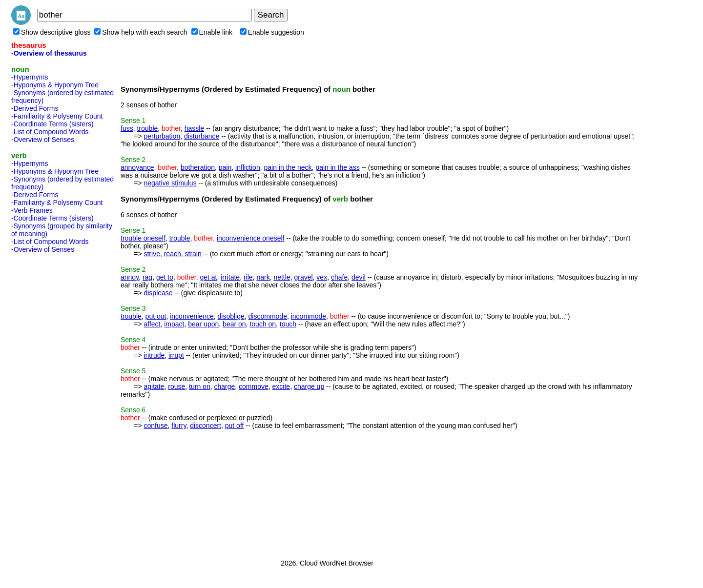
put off (235, 426)
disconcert (206, 426)
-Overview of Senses (43, 140)
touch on (263, 324)
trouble (147, 128)
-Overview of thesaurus (49, 53)
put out (156, 316)
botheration (198, 167)
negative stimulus (170, 183)
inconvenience (192, 316)
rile (248, 277)
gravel (303, 277)
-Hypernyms (30, 77)
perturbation (162, 136)
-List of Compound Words (50, 132)
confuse (155, 426)
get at (208, 277)
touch (288, 324)
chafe (339, 277)
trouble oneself (143, 238)
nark (263, 277)
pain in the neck (288, 167)
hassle (194, 128)
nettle (282, 277)
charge (224, 386)
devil (359, 277)
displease (158, 293)
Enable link (212, 32)
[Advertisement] (50, 403)
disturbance (202, 136)
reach (173, 254)
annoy (130, 277)
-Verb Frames (32, 210)
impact (174, 324)
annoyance (137, 167)
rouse (176, 386)
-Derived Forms (35, 108)
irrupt (176, 355)
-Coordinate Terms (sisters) (52, 124)
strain (193, 254)
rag (147, 277)
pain (225, 167)
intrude (154, 355)
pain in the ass (337, 167)
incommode (309, 316)
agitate (154, 386)
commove (254, 386)
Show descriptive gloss (52, 32)
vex (322, 277)
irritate (230, 277)
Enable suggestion (272, 32)
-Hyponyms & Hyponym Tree (55, 85)
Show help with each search (141, 32)
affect (152, 324)
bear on (234, 324)
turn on (200, 386)
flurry (179, 426)
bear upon (203, 324)
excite (281, 386)
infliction (248, 167)
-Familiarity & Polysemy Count (57, 116)
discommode (268, 316)
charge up (309, 386)
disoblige (231, 316)
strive (152, 254)
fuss (127, 128)
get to (165, 277)
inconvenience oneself (251, 238)
